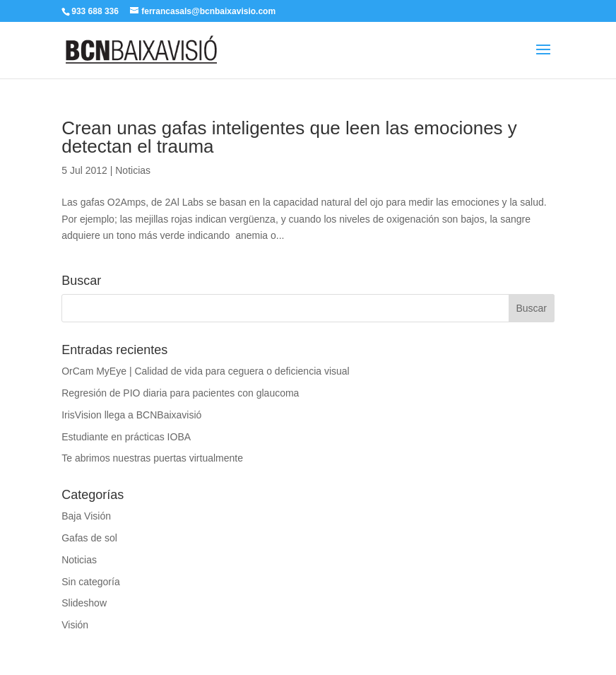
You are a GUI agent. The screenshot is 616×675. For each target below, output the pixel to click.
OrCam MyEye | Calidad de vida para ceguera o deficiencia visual (206, 371)
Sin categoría (91, 582)
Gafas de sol (89, 538)
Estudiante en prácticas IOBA (126, 437)
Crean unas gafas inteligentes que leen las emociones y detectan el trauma (289, 137)
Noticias (133, 170)
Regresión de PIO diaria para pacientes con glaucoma (180, 393)
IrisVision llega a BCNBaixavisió (131, 415)
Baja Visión (86, 516)
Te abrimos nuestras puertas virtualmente (152, 458)
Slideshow (84, 603)
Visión (75, 625)
